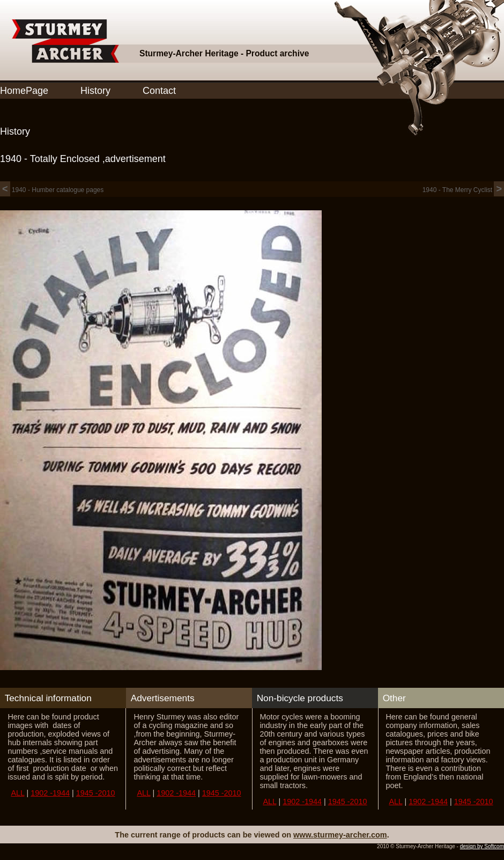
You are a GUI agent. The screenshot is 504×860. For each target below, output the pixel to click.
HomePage (24, 91)
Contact (159, 91)
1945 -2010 (96, 793)
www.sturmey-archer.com (340, 835)
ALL (17, 793)
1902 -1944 (50, 793)
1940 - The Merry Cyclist (463, 190)
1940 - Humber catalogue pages (52, 190)
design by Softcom (482, 846)
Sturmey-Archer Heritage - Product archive (224, 53)
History (95, 91)
